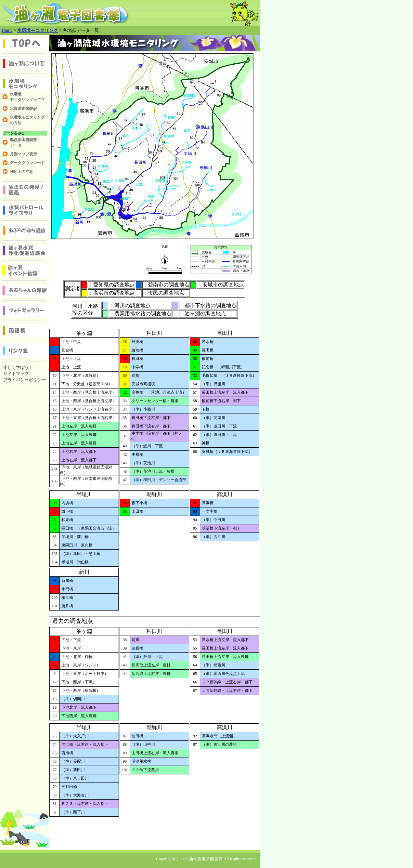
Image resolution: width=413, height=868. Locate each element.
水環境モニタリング (38, 30)
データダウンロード (27, 163)
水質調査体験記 (23, 109)
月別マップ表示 (23, 154)
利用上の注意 (21, 172)
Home (7, 30)
